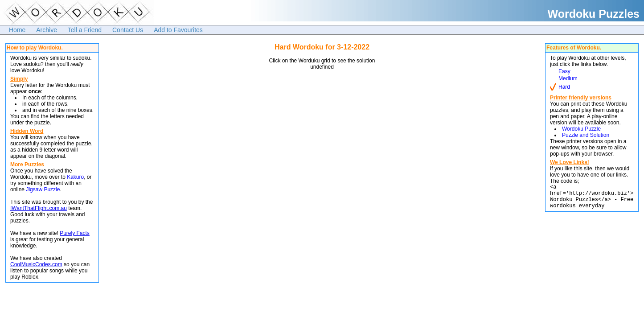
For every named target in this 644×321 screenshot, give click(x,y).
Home (17, 30)
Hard (564, 87)
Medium (568, 78)
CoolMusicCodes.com (36, 264)
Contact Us (128, 30)
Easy (564, 71)
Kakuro (75, 177)
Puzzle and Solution (586, 135)
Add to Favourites (178, 30)
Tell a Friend (85, 30)
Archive (47, 30)
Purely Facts (75, 233)
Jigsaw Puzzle (43, 189)
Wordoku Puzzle (581, 129)
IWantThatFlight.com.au (39, 208)
